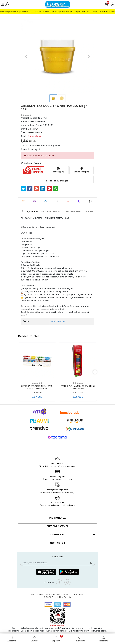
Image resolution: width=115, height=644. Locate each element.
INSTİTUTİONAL (58, 518)
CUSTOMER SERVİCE (57, 526)
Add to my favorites (32, 163)
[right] (95, 372)
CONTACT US (57, 543)
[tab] (30, 211)
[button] (26, 56)
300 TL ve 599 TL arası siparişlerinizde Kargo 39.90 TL (66, 12)
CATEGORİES (57, 535)
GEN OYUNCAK (58, 321)
